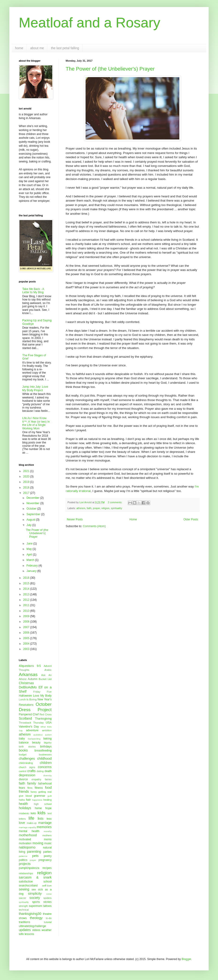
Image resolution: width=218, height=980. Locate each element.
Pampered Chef (29, 714)
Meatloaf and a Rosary (90, 23)
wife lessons (26, 934)
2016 (27, 578)
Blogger (186, 959)
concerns (45, 767)
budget (23, 755)
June (30, 544)
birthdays (46, 747)
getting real (45, 792)
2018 (27, 488)
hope (48, 808)
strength (23, 906)
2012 (27, 600)
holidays (25, 808)
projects (25, 864)
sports (36, 902)
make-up (32, 823)
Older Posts (191, 519)
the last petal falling (65, 48)
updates (25, 930)
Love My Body (42, 696)
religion (105, 508)
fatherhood (45, 784)
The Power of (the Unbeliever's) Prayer (110, 69)
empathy (36, 779)
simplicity (35, 894)
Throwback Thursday (31, 723)
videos (36, 930)
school (47, 882)
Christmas (26, 683)
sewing (24, 889)
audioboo (38, 735)
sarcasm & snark (35, 877)
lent (50, 813)
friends (24, 792)
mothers (47, 835)
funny (34, 792)
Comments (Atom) (94, 526)
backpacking (34, 739)
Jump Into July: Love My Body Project (35, 388)
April (30, 555)
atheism (81, 508)
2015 (27, 583)
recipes (47, 868)
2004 (27, 644)
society (35, 898)
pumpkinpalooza (29, 868)
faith (89, 508)
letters (22, 819)
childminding (26, 763)
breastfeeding (43, 751)
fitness (39, 788)
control (23, 771)
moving (38, 843)
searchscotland (28, 886)
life (32, 818)
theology (36, 918)
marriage (45, 823)
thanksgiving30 (30, 914)
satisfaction (26, 882)
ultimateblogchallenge (32, 926)
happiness (37, 800)
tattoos (47, 906)
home (19, 48)
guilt (49, 796)
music (48, 843)
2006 (27, 633)
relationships (26, 873)
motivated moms (35, 839)
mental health (29, 831)
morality (48, 831)
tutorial (48, 922)
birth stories (27, 747)
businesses (45, 755)
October (32, 509)
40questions (26, 666)
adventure (32, 730)
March (31, 560)
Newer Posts (75, 519)
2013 (27, 594)
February (32, 566)
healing (47, 800)
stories (47, 902)
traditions (24, 922)
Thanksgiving (43, 719)
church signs (27, 767)
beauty (36, 743)
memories (44, 827)
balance (24, 743)
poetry (48, 856)
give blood (25, 796)
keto (33, 813)
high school (43, 804)
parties (47, 852)
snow (49, 894)
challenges (27, 758)
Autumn (32, 679)
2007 (27, 627)
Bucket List (45, 679)
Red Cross (45, 714)
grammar (40, 796)
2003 (27, 649)
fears (22, 788)
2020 (27, 477)
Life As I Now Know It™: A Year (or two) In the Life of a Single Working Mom (36, 423)
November (33, 503)
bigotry (48, 743)
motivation (25, 843)
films (30, 788)
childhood (44, 758)
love (22, 823)
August (31, 520)
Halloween (25, 696)
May (30, 549)
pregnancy (45, 860)
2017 (27, 493)
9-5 (39, 666)
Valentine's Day (29, 727)
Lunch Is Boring (28, 699)
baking (47, 739)
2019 (27, 482)
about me (37, 48)
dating (40, 771)
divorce (23, 779)
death (48, 771)
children (46, 763)
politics (23, 860)
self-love (47, 886)
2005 (27, 638)
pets (35, 856)
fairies (48, 779)
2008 (27, 622)
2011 (27, 605)
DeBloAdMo (28, 687)
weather (47, 930)
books (23, 750)
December (33, 498)
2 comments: (115, 502)
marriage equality (27, 827)
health (23, 804)
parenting (34, 852)
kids (41, 813)
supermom (36, 906)
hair (28, 800)
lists (41, 819)
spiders (47, 898)
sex (34, 890)
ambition (47, 730)
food (48, 788)
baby (22, 739)
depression (27, 775)
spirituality (117, 508)
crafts (31, 771)
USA (49, 723)
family (32, 783)
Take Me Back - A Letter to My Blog (33, 291)
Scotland (25, 718)
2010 (27, 611)
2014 (27, 589)
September (34, 514)
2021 (27, 471)
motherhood (28, 835)
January (32, 571)
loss (49, 819)
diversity (47, 775)
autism (48, 735)
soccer (23, 898)
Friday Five (42, 692)
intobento (24, 813)
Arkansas (28, 674)
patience (23, 856)
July (29, 525)
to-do (49, 918)
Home (133, 519)
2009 (27, 616)
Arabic (48, 670)
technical (24, 910)
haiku (22, 800)
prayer (96, 508)
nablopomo (27, 847)
